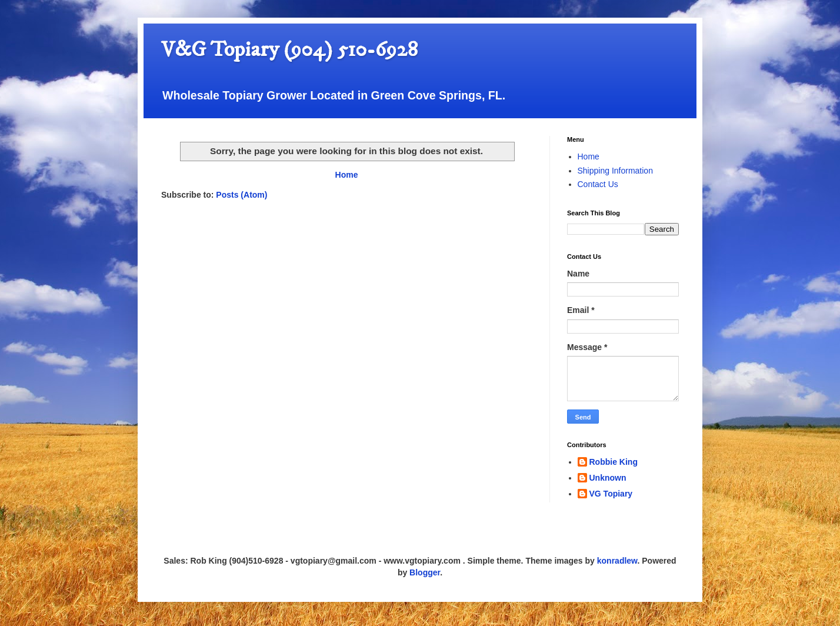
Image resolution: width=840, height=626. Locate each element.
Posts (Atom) (241, 195)
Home (347, 175)
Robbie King (614, 462)
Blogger (425, 572)
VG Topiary (611, 494)
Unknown (608, 478)
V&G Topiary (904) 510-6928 (289, 50)
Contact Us (598, 184)
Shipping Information (615, 171)
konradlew (617, 561)
